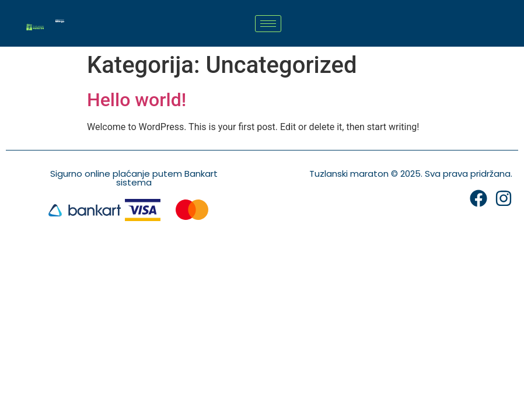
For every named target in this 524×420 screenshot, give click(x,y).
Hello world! (137, 100)
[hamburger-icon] (268, 24)
